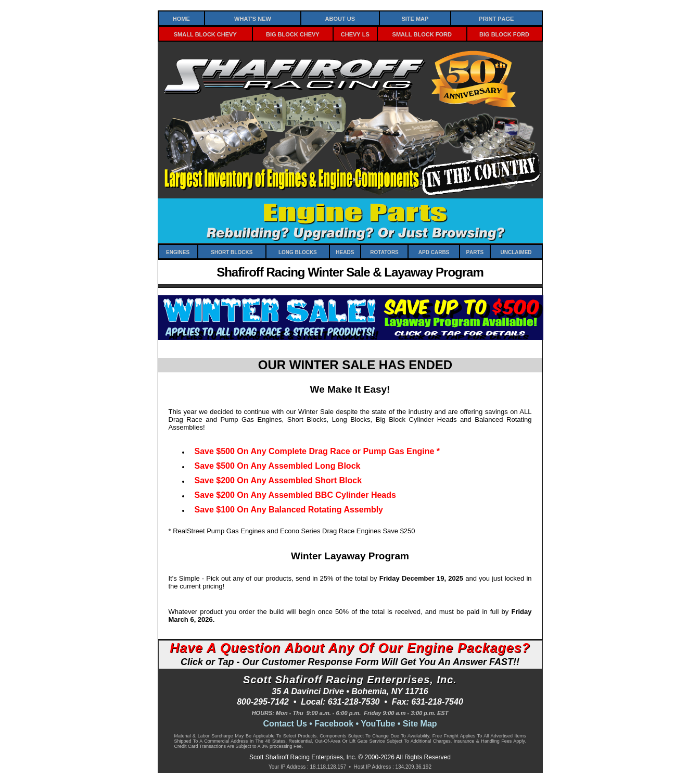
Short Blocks (232, 252)
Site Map (415, 18)
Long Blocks (298, 252)
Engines (178, 252)
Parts (475, 252)
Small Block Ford (422, 34)
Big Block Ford (504, 34)
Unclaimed (516, 252)
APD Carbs (434, 252)
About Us (340, 18)
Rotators (384, 252)
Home (181, 18)
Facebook (334, 724)
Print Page (496, 18)
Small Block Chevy (205, 34)
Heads (345, 252)
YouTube (378, 724)
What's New (253, 18)
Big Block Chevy (293, 34)
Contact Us (285, 724)
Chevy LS (355, 34)
